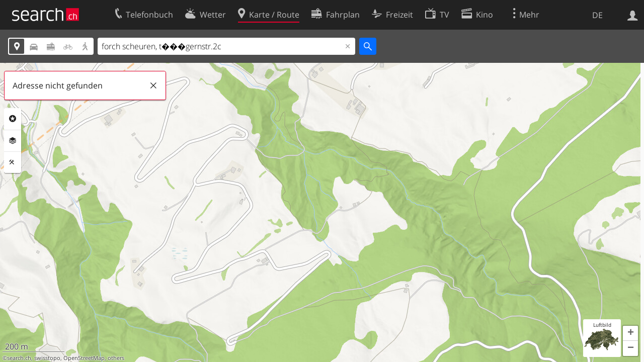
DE (597, 15)
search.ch (19, 358)
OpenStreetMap (84, 358)
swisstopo (47, 358)
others (116, 358)
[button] (630, 333)
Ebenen (13, 141)
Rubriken (13, 119)
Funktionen (13, 162)
